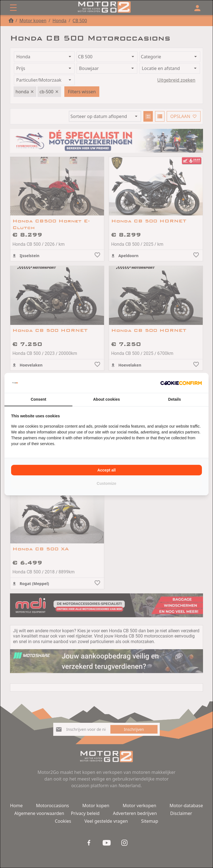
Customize (107, 483)
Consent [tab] (39, 399)
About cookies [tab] (106, 399)
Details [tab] (174, 399)
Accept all (106, 470)
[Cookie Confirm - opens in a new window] (181, 383)
